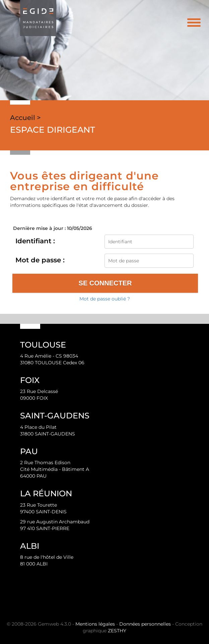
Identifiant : (35, 241)
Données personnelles (145, 624)
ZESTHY (117, 631)
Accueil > (25, 118)
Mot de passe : (40, 260)
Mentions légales (95, 624)
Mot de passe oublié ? (105, 299)
